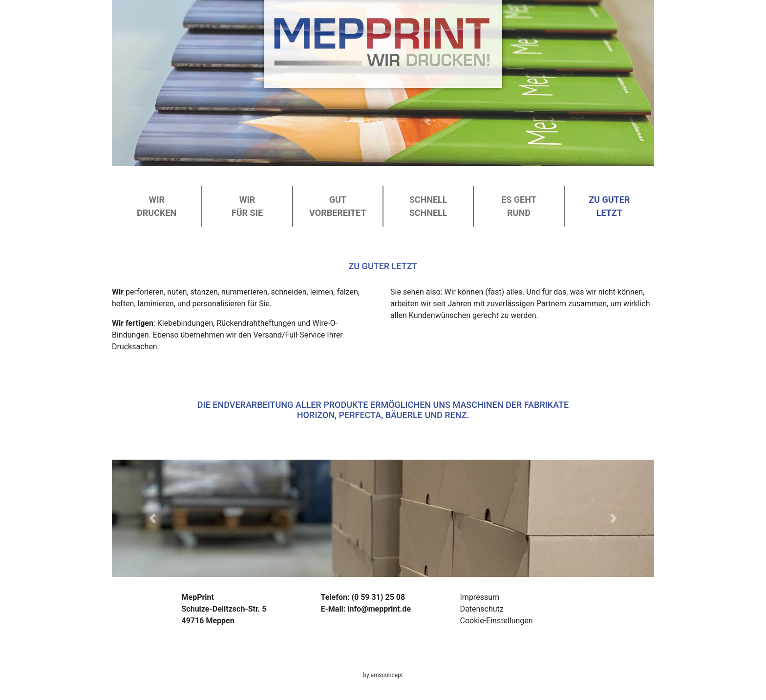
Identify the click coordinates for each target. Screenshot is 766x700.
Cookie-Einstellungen (497, 621)
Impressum (480, 597)
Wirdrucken (157, 206)
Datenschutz (482, 609)
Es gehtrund (519, 206)
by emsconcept (383, 675)
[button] (153, 518)
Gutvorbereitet (338, 206)
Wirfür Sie (247, 206)
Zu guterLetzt (609, 206)
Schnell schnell (428, 206)
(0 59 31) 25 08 (378, 597)
